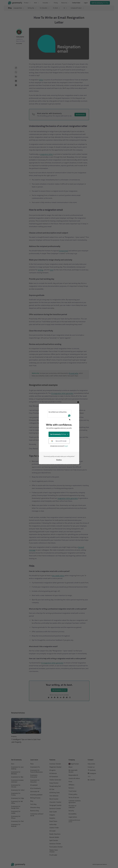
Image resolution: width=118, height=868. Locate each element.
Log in (66, 446)
